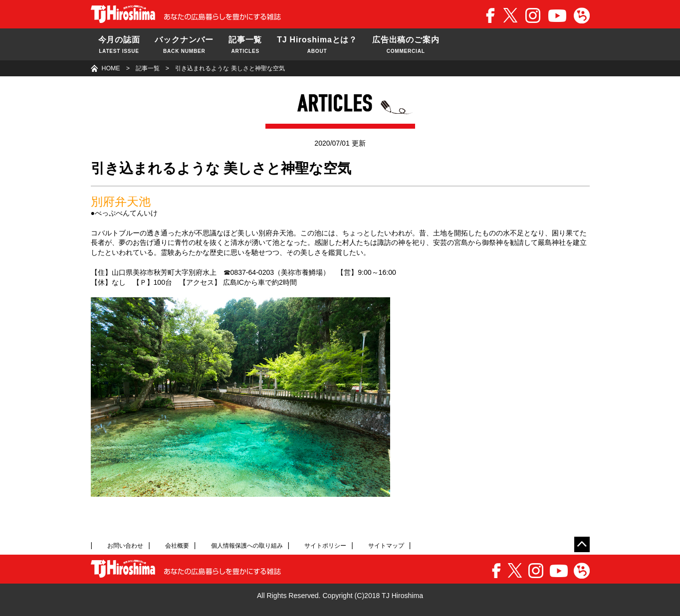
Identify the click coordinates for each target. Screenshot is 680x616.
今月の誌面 (119, 45)
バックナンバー (184, 45)
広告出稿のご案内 (406, 45)
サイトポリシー (325, 546)
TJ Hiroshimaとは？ (317, 45)
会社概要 (177, 546)
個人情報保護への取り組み (247, 546)
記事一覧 (245, 45)
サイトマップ (386, 546)
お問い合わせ (125, 546)
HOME (111, 68)
